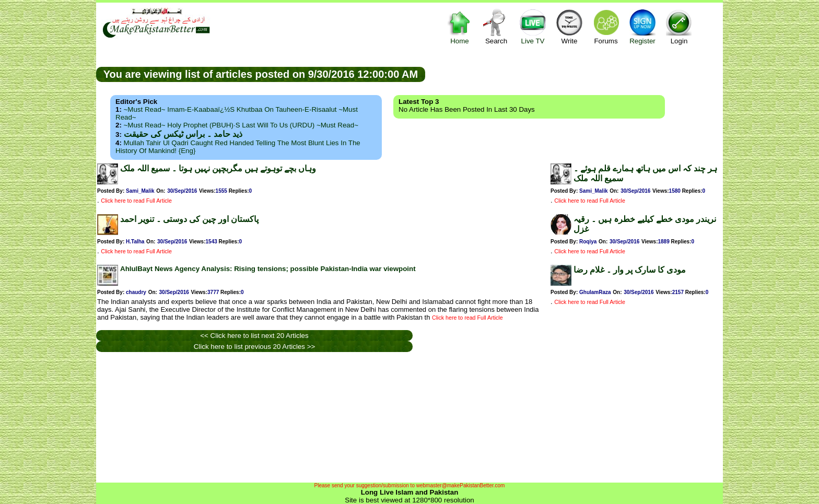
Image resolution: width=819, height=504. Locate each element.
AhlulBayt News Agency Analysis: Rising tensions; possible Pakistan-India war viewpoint (268, 269)
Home (460, 26)
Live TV (533, 26)
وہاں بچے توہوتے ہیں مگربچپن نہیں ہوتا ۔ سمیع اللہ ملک (218, 168)
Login (679, 26)
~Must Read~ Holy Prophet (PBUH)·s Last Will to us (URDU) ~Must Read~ (241, 125)
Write (569, 26)
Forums (606, 26)
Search (496, 26)
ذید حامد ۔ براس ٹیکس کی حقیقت (183, 134)
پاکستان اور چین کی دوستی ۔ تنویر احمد (189, 219)
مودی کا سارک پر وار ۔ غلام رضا (630, 270)
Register (642, 26)
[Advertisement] (574, 74)
